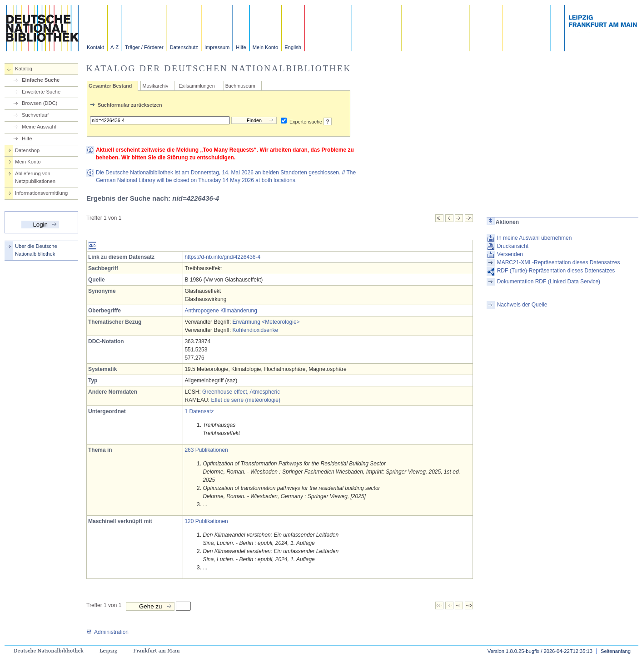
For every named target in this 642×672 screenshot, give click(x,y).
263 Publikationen (206, 450)
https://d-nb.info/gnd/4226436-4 (222, 257)
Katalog (24, 69)
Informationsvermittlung (41, 193)
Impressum (217, 47)
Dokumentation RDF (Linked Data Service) (549, 282)
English (293, 47)
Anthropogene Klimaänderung (221, 311)
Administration (107, 632)
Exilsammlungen (197, 86)
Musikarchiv (155, 86)
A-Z (114, 47)
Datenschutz (184, 47)
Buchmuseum (240, 86)
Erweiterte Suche (41, 92)
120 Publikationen (206, 521)
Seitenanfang (616, 651)
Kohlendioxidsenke (256, 330)
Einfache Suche (41, 80)
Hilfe (241, 47)
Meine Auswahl (39, 127)
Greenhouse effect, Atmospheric (241, 392)
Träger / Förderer (144, 47)
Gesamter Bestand (110, 86)
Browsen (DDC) (40, 103)
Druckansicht (513, 246)
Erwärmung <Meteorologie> (266, 322)
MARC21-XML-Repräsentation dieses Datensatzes (559, 262)
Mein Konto (266, 47)
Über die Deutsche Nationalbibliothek (36, 250)
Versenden (510, 254)
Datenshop (27, 150)
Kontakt (95, 47)
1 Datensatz (199, 411)
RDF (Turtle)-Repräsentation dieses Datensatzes (556, 271)
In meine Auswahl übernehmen (535, 238)
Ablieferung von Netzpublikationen (35, 177)
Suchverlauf (35, 115)
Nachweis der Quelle (522, 305)
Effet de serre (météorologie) (246, 400)
